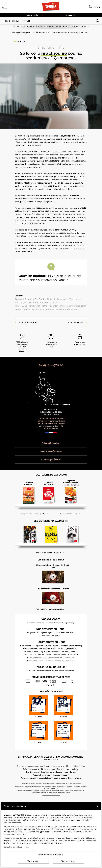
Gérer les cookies (73, 838)
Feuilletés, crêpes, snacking (71, 646)
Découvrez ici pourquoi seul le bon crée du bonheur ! (51, 412)
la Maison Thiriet (51, 365)
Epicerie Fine (69, 658)
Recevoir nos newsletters (70, 514)
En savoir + (51, 685)
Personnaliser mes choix (51, 854)
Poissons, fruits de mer (69, 649)
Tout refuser (34, 861)
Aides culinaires (31, 655)
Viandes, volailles (31, 652)
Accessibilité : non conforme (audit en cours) (51, 775)
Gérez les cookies (48, 769)
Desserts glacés (59, 655)
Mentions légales (78, 766)
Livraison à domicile (65, 633)
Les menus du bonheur (64, 661)
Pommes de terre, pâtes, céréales (63, 652)
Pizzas (26, 649)
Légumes (44, 652)
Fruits (42, 655)
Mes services (70, 15)
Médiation (75, 769)
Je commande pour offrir (50, 636)
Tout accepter (68, 861)
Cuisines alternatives (53, 658)
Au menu (30, 671)
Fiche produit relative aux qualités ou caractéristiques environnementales (51, 778)
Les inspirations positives (23, 33)
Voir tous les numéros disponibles (50, 553)
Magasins (31, 633)
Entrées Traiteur (51, 646)
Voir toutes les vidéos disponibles (50, 609)
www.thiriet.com (48, 815)
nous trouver (51, 443)
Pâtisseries (72, 655)
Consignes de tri (48, 772)
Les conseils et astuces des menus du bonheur (56, 671)
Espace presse (62, 772)
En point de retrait (54, 623)
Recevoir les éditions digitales (33, 514)
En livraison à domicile (35, 623)
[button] (90, 6)
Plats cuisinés (52, 649)
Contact (73, 772)
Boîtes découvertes (35, 661)
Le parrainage (70, 623)
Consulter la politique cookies (16, 847)
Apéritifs (40, 646)
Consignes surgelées (46, 633)
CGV (68, 766)
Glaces (48, 655)
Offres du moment (27, 646)
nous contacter (51, 451)
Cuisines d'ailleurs (37, 649)
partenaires (66, 815)
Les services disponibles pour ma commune (46, 766)
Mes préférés (32, 15)
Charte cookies (63, 769)
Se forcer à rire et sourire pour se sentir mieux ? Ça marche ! (62, 33)
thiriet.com (22, 766)
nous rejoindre (51, 459)
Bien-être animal (33, 772)
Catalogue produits (31, 769)
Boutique (49, 661)
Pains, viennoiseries (35, 658)
